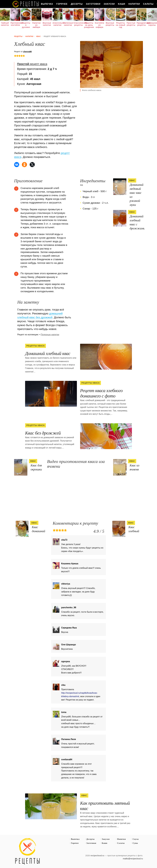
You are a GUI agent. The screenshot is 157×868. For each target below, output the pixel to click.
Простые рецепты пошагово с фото (28, 851)
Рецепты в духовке (26, 25)
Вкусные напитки (47, 24)
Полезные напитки (68, 24)
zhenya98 (27, 52)
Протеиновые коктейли (15, 24)
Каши (122, 4)
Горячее (62, 4)
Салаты (148, 4)
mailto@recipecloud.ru (133, 859)
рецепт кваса (32, 64)
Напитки (134, 4)
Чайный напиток (5, 24)
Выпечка (47, 4)
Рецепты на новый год (121, 25)
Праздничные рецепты (142, 24)
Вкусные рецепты (110, 24)
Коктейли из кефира (100, 25)
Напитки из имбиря (36, 25)
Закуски (109, 4)
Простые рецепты (131, 24)
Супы (135, 843)
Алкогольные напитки (57, 24)
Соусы (136, 839)
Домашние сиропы (152, 24)
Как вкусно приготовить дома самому (26, 4)
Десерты (77, 4)
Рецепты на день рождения (89, 25)
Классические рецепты (78, 24)
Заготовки (93, 4)
